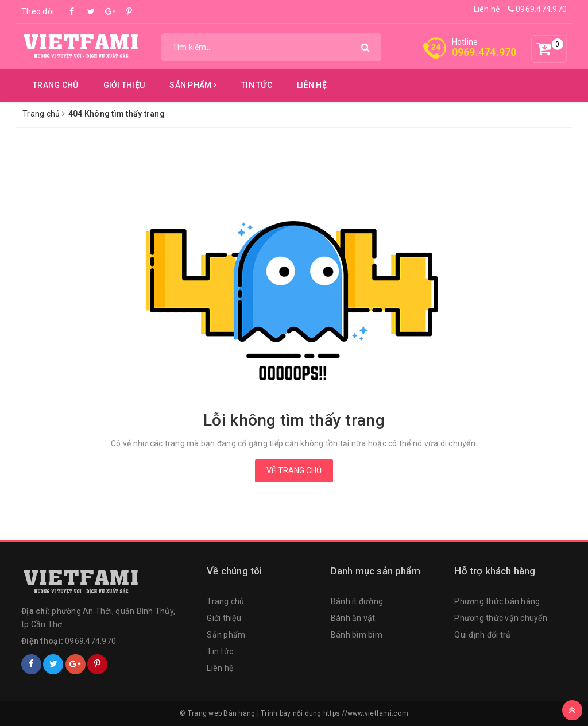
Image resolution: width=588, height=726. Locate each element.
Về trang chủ (294, 470)
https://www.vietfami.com (366, 713)
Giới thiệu (124, 85)
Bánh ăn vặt (353, 618)
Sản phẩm (193, 85)
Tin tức (257, 85)
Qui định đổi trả (482, 635)
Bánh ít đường (357, 601)
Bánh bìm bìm (357, 635)
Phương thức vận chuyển (501, 618)
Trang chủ (55, 85)
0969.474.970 (537, 9)
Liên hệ (487, 9)
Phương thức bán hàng (497, 601)
